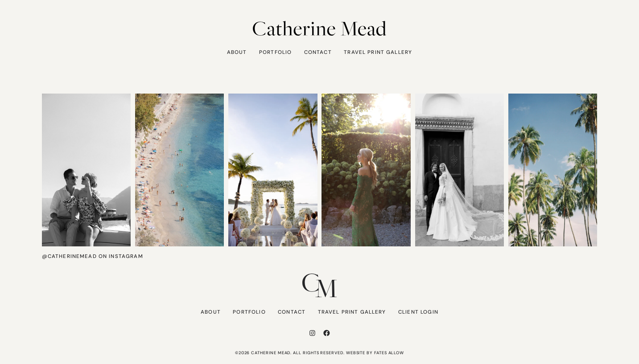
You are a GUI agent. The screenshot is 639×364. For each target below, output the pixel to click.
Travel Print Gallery (378, 52)
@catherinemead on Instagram (93, 256)
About (237, 52)
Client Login (418, 312)
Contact (318, 52)
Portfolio (275, 52)
